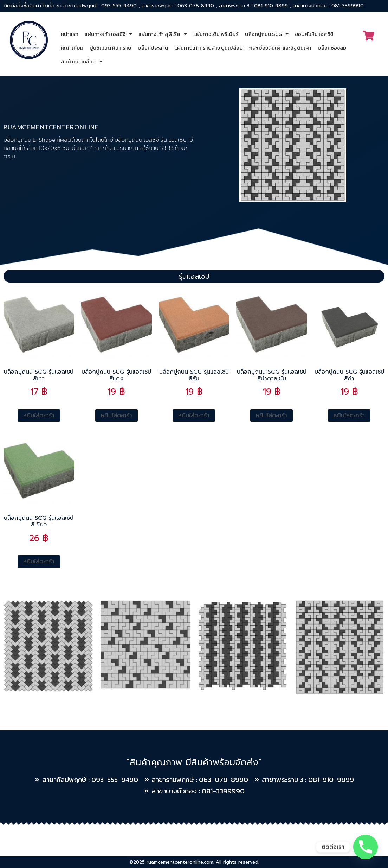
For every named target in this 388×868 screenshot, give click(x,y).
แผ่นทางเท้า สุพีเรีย (163, 34)
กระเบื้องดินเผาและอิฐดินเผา (280, 48)
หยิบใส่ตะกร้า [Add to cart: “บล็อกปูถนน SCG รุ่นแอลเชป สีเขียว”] (39, 562)
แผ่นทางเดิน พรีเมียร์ (216, 34)
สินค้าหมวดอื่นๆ (82, 61)
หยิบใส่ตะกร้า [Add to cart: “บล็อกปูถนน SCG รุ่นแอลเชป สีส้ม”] (194, 416)
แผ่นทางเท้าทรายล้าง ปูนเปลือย (209, 48)
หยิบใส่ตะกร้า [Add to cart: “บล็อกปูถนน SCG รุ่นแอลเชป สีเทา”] (39, 416)
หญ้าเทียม (72, 48)
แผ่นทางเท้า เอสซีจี (108, 34)
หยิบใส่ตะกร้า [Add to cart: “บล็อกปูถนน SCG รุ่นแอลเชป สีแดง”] (117, 416)
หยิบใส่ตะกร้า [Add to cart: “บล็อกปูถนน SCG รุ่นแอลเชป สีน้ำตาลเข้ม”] (271, 416)
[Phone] (366, 847)
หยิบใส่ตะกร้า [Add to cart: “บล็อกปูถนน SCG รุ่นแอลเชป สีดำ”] (349, 416)
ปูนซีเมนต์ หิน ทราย (111, 48)
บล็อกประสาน (153, 48)
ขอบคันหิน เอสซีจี (314, 34)
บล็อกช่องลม (332, 48)
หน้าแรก (70, 34)
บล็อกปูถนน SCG (267, 34)
